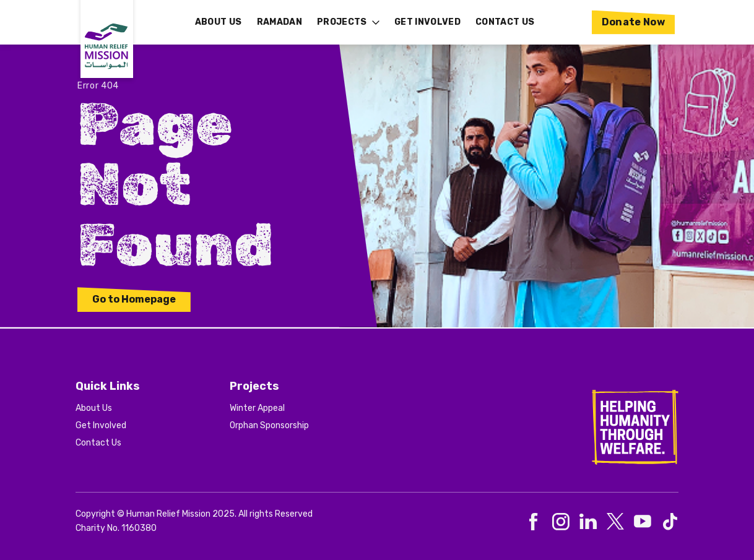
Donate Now (634, 22)
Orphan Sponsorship (269, 425)
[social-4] (643, 522)
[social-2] (588, 522)
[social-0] (534, 522)
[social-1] (561, 522)
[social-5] (670, 522)
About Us (94, 408)
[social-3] (615, 522)
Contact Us (98, 443)
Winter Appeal (257, 408)
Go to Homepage (134, 299)
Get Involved (101, 425)
